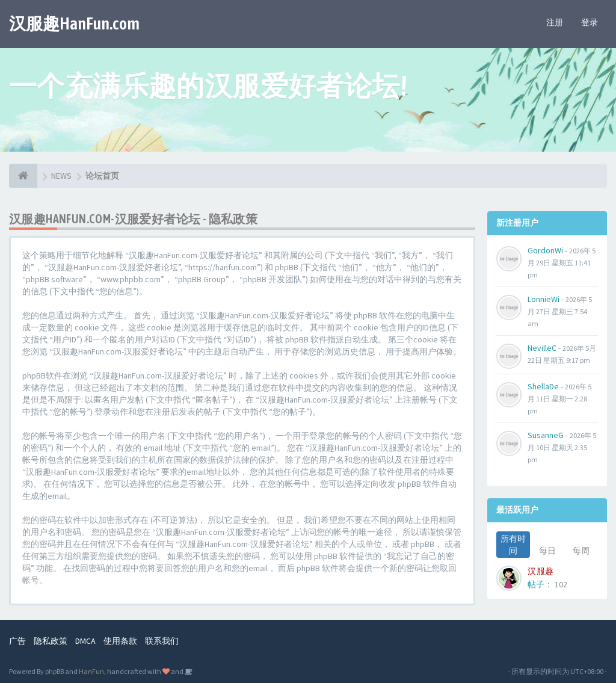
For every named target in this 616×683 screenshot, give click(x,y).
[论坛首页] (23, 176)
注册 (555, 22)
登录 (590, 22)
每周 (581, 551)
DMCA (85, 641)
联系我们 (162, 641)
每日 (547, 551)
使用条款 (120, 641)
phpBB (54, 671)
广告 (17, 641)
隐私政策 (51, 641)
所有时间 (513, 545)
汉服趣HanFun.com (74, 23)
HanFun (91, 671)
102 (561, 584)
